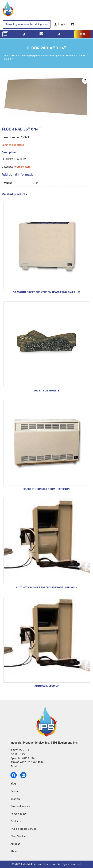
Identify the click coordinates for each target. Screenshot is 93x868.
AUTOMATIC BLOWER (46, 686)
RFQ (82, 34)
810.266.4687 (36, 762)
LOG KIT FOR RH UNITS (47, 391)
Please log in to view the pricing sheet (27, 24)
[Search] (59, 34)
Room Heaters (66, 56)
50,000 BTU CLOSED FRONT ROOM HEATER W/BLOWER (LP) (47, 292)
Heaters (16, 56)
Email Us (16, 766)
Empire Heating (50, 56)
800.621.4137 (18, 762)
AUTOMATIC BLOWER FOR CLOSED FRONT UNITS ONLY (46, 587)
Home (7, 56)
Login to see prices (13, 145)
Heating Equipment (31, 56)
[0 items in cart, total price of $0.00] (72, 25)
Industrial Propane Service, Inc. (39, 864)
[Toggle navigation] (5, 34)
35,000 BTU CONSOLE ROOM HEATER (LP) (46, 489)
